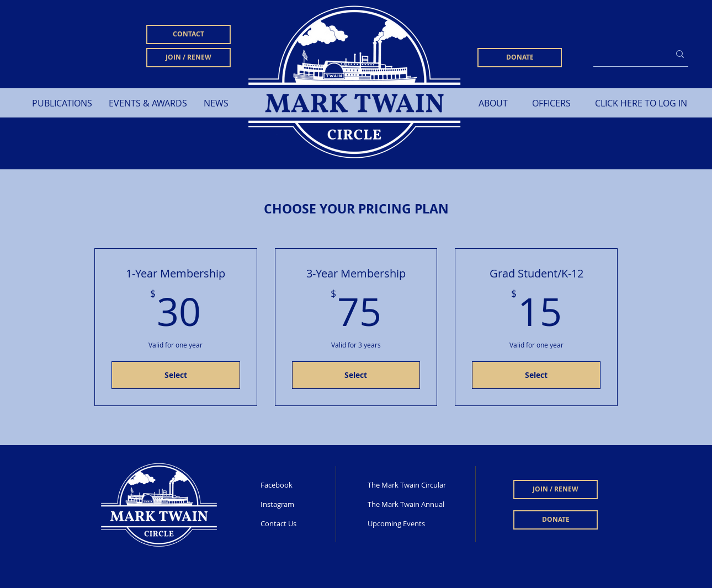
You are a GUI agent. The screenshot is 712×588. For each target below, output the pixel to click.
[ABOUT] (493, 103)
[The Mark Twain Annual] (413, 504)
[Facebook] (297, 485)
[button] (62, 103)
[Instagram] (297, 504)
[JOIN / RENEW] (188, 58)
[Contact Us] (297, 523)
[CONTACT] (188, 34)
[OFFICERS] (551, 103)
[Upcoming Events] (416, 523)
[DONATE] (520, 58)
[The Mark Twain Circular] (408, 485)
